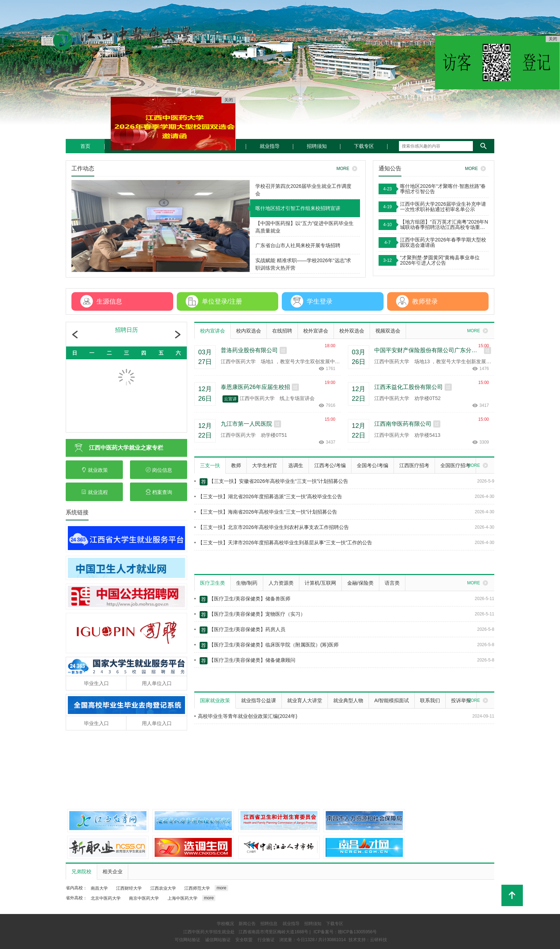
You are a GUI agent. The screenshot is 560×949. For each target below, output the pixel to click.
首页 (85, 146)
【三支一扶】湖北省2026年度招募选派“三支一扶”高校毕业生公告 (268, 496)
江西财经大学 (129, 888)
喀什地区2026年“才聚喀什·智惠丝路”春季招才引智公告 (443, 189)
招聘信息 (269, 924)
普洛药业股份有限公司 (249, 350)
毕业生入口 (96, 683)
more (221, 888)
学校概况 (225, 924)
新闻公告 (247, 924)
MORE (477, 169)
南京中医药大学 (144, 898)
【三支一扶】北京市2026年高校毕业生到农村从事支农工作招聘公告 (272, 527)
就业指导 (270, 146)
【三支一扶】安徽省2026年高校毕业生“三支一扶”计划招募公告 (271, 482)
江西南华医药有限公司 (403, 424)
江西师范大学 (197, 888)
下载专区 (364, 146)
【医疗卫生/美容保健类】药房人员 (240, 630)
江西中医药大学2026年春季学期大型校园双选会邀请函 (443, 243)
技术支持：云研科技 (368, 940)
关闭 (553, 39)
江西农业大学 (163, 888)
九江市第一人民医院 (246, 424)
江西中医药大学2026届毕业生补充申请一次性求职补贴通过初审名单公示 (443, 207)
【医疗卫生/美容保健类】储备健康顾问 (245, 661)
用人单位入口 (157, 683)
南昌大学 (99, 888)
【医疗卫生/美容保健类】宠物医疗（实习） (250, 615)
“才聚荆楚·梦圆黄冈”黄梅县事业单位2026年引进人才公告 (440, 260)
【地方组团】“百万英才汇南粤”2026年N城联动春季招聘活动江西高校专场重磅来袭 (444, 225)
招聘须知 (317, 146)
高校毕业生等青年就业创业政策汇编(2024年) (246, 716)
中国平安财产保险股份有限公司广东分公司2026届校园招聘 (428, 350)
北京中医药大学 (106, 898)
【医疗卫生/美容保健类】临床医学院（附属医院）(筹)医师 (266, 645)
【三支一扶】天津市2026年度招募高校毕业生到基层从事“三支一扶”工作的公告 (283, 543)
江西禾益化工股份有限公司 (409, 387)
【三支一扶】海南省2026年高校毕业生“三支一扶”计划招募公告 (266, 512)
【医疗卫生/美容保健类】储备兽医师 (242, 599)
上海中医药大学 (182, 898)
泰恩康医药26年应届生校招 (255, 387)
